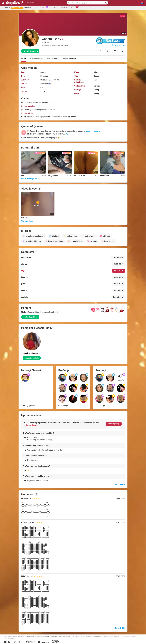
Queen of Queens (93, 131)
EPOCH (48, 636)
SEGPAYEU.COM (56, 636)
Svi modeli (6, 8)
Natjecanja (53, 8)
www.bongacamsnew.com (28, 636)
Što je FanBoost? (118, 45)
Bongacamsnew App (68, 8)
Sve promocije (41, 8)
